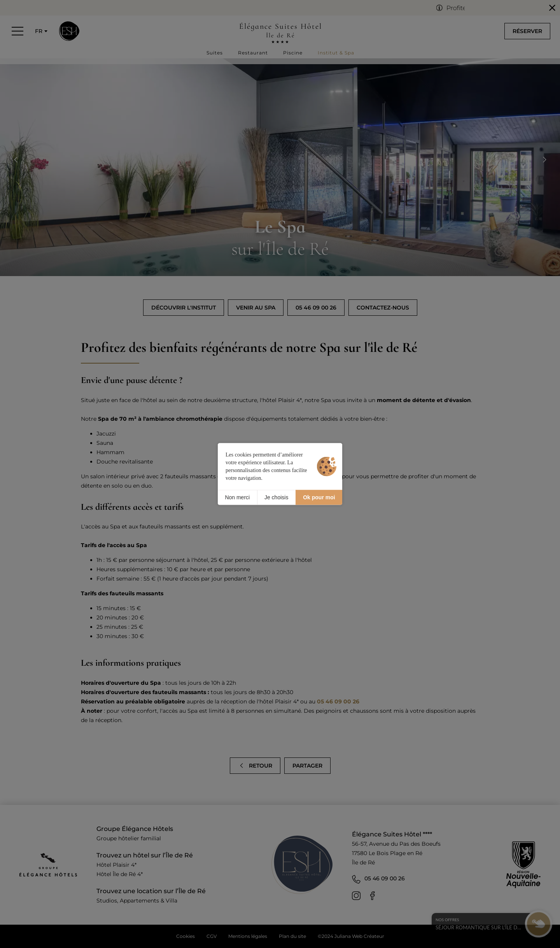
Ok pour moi (319, 497)
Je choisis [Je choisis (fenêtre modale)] (276, 497)
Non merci (237, 497)
